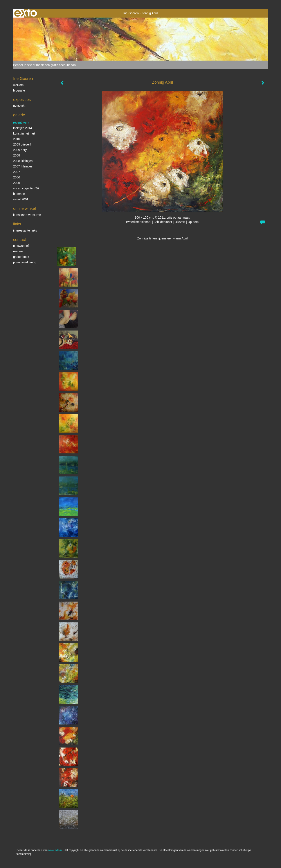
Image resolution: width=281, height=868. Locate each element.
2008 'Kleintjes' (23, 161)
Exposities (22, 100)
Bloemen (19, 194)
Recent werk (21, 122)
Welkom (18, 85)
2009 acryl (20, 150)
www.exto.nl (55, 850)
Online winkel (24, 208)
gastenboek (21, 257)
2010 (17, 139)
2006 (17, 177)
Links (17, 224)
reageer (18, 251)
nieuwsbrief (21, 246)
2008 (17, 155)
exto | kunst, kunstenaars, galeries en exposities (26, 13)
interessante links (25, 230)
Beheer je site (23, 65)
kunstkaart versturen (27, 215)
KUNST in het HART (24, 133)
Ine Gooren (131, 13)
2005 (17, 183)
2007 (17, 172)
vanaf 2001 (21, 199)
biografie (19, 90)
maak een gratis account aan (56, 65)
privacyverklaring (25, 262)
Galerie (19, 115)
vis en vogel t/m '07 (26, 188)
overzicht (19, 106)
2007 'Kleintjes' (23, 166)
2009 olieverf (22, 144)
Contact (20, 240)
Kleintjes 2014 (23, 128)
